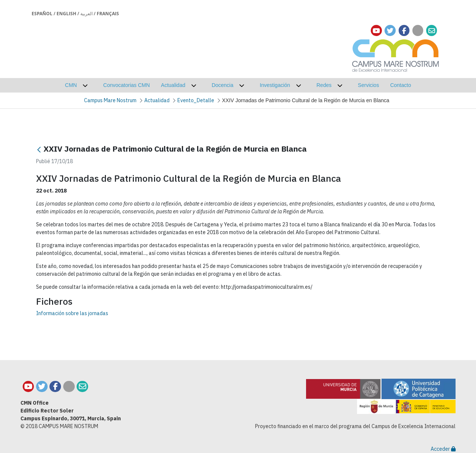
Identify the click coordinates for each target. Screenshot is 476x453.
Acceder (443, 449)
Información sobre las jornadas (72, 313)
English (66, 14)
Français (108, 14)
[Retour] (39, 150)
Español (42, 14)
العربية (86, 14)
